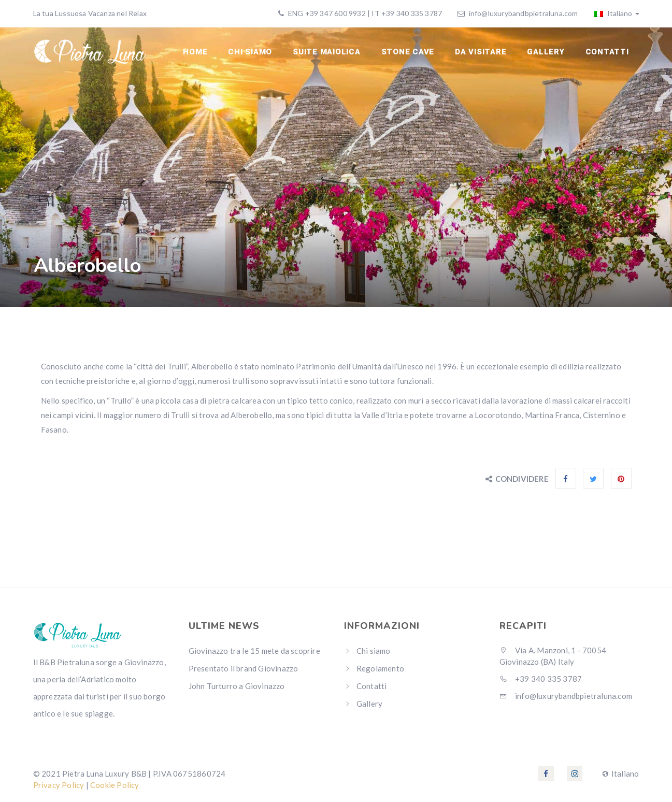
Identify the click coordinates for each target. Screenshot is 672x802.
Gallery (546, 52)
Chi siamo (250, 52)
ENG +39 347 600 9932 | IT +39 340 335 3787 (364, 13)
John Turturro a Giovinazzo (237, 686)
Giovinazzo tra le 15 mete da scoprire (254, 651)
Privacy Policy (59, 785)
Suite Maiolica (327, 52)
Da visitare (481, 52)
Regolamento (380, 668)
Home (195, 52)
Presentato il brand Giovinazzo (244, 668)
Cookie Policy (115, 785)
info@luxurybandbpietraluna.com (524, 13)
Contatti (607, 52)
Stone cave (408, 52)
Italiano (617, 13)
